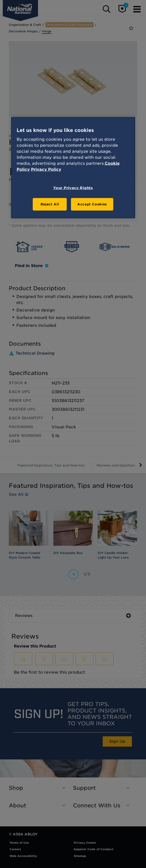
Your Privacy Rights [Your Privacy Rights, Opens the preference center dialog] (73, 188)
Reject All (50, 204)
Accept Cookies (92, 204)
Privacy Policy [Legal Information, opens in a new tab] (46, 169)
